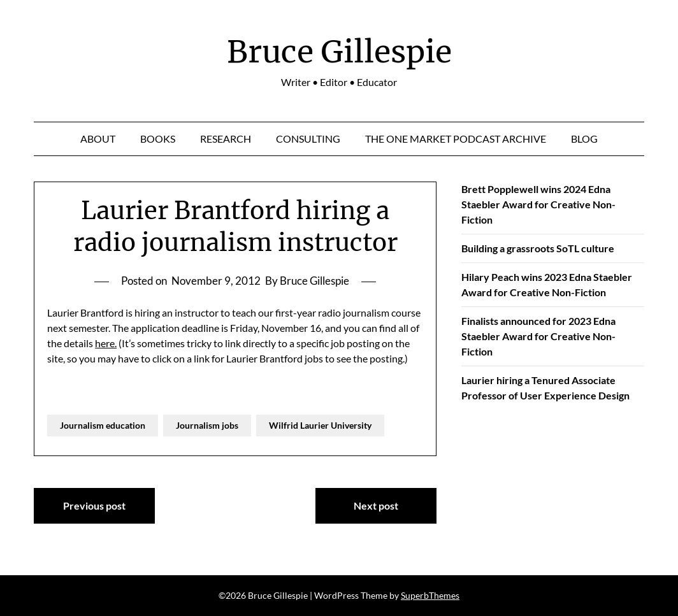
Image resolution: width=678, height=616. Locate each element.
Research (226, 139)
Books (158, 139)
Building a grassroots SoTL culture (538, 248)
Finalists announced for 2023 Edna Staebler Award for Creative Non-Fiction (538, 336)
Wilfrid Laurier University (320, 425)
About (98, 139)
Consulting (308, 139)
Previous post (94, 505)
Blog (584, 139)
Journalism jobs (207, 425)
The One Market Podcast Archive (456, 139)
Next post (376, 505)
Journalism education (103, 425)
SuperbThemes (430, 595)
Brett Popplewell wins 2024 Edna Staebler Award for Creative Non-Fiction (538, 204)
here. (106, 343)
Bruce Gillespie (339, 52)
